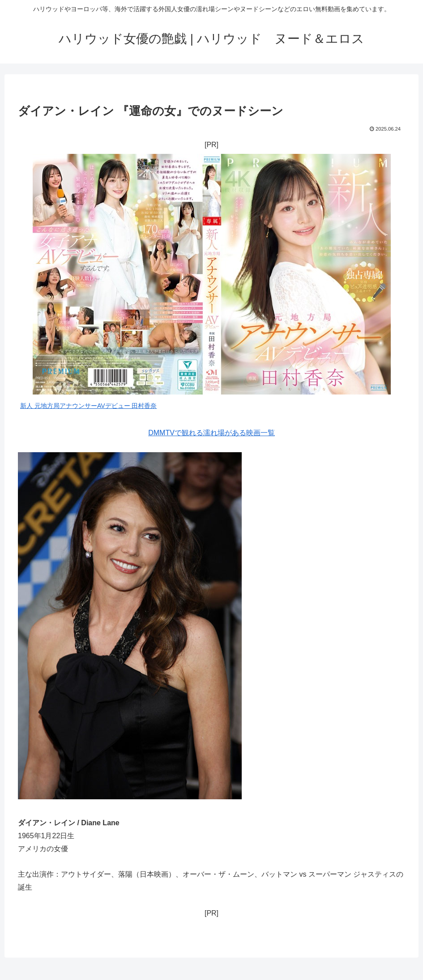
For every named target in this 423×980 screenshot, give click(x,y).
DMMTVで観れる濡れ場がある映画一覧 (211, 433)
